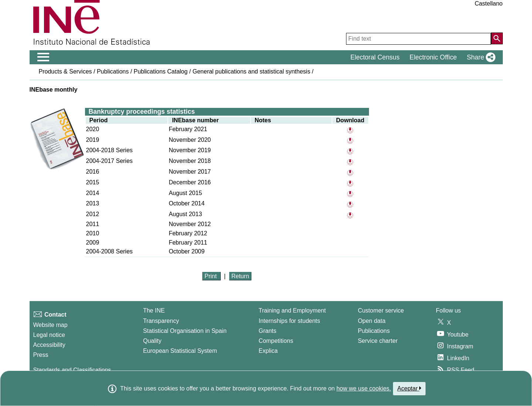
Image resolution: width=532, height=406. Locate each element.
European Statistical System (180, 351)
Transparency (161, 321)
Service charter (378, 341)
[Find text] (419, 39)
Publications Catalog (161, 71)
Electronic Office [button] (433, 57)
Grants (268, 331)
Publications (113, 71)
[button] (480, 57)
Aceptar (409, 388)
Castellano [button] (489, 4)
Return (240, 276)
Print (211, 276)
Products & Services (65, 71)
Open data (372, 321)
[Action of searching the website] (497, 38)
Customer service (381, 311)
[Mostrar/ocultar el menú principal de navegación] (43, 57)
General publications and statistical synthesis (251, 71)
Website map (50, 325)
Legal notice (49, 335)
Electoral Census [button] (375, 57)
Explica (268, 351)
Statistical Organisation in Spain (185, 331)
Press (41, 355)
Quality (152, 341)
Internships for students (289, 321)
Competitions (276, 341)
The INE (154, 311)
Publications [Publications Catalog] (374, 331)
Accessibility (49, 345)
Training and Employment (292, 311)
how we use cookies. (364, 388)
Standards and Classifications (72, 370)
